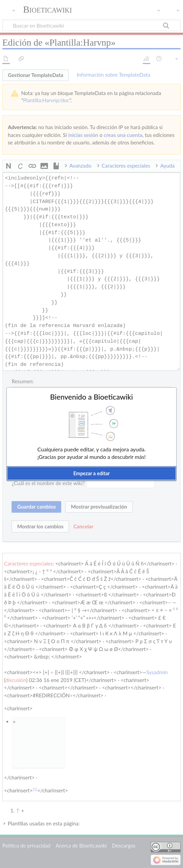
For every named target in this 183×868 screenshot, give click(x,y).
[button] (91, 473)
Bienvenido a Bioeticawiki (91, 397)
